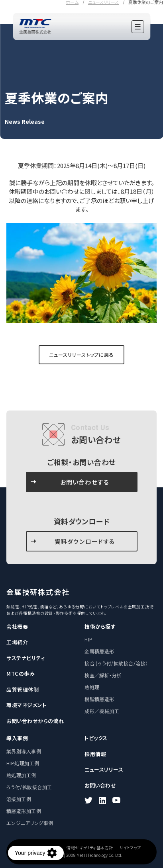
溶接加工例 (19, 799)
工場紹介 (17, 642)
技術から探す (100, 627)
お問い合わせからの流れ (35, 721)
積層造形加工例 (24, 811)
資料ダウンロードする (85, 541)
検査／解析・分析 (103, 675)
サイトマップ (130, 848)
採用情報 (95, 754)
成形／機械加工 (102, 711)
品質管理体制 (23, 689)
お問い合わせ (100, 785)
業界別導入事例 (24, 751)
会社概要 (17, 627)
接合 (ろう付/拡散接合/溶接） (116, 663)
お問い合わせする (85, 482)
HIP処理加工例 (23, 763)
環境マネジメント (26, 705)
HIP (88, 639)
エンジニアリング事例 (30, 823)
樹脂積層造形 (99, 699)
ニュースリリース (104, 769)
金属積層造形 (99, 651)
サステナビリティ (26, 658)
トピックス (96, 738)
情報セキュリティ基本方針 (90, 848)
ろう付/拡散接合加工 (29, 787)
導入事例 (17, 738)
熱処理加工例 (21, 775)
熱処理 (92, 687)
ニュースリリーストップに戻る (81, 355)
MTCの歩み (21, 673)
